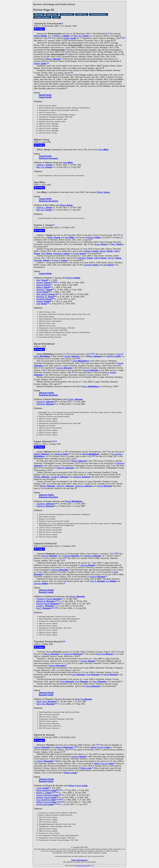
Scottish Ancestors (42, 17)
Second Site (87, 866)
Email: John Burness (79, 860)
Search (56, 17)
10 (66, 54)
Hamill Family (45, 95)
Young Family (45, 97)
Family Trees (82, 14)
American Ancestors (99, 14)
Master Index (52, 14)
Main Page (39, 14)
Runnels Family (46, 592)
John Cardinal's (79, 866)
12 (103, 68)
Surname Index (67, 14)
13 (72, 72)
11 (48, 63)
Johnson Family (46, 393)
